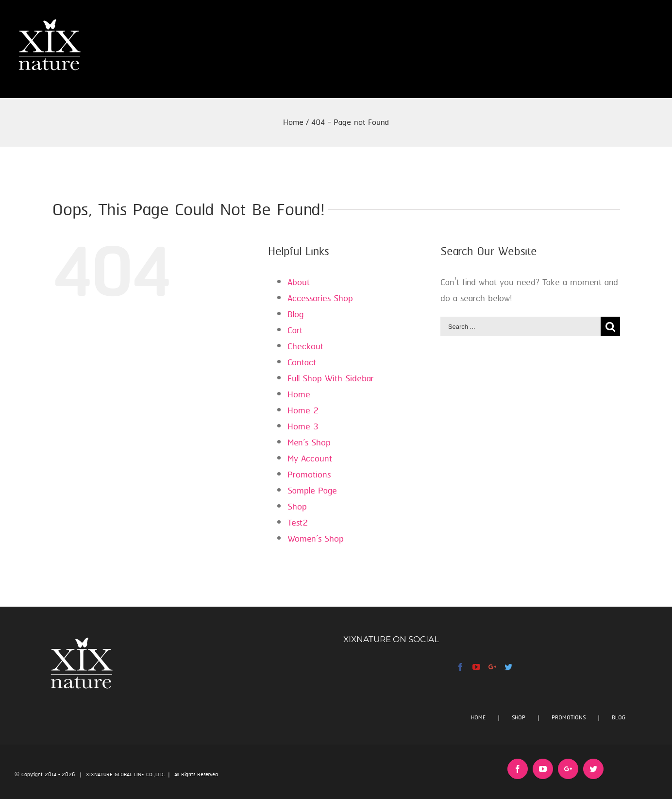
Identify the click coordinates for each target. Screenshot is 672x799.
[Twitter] (508, 667)
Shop (297, 507)
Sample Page (312, 491)
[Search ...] (521, 326)
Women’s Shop (316, 539)
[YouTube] (476, 667)
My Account (310, 459)
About (299, 283)
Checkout (305, 347)
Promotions (309, 475)
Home (299, 395)
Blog (295, 315)
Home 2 (303, 411)
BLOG (619, 718)
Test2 (298, 523)
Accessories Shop (320, 299)
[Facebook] (460, 667)
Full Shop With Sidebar (331, 379)
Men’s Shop (309, 443)
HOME (478, 718)
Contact (302, 363)
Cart (295, 331)
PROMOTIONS (569, 718)
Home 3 (303, 427)
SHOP (519, 718)
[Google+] (492, 667)
